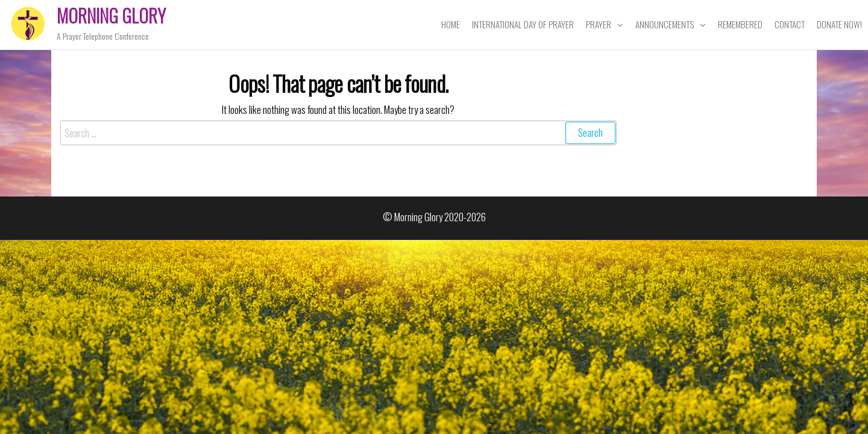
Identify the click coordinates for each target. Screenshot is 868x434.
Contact (790, 24)
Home (451, 24)
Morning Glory (111, 15)
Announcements (665, 24)
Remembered (740, 24)
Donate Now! (839, 24)
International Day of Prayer (523, 24)
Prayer (599, 24)
